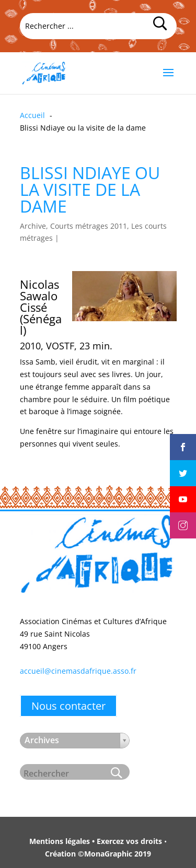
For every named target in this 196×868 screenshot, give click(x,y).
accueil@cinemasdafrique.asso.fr (78, 671)
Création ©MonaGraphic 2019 (98, 854)
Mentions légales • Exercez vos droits (96, 841)
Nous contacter (68, 706)
